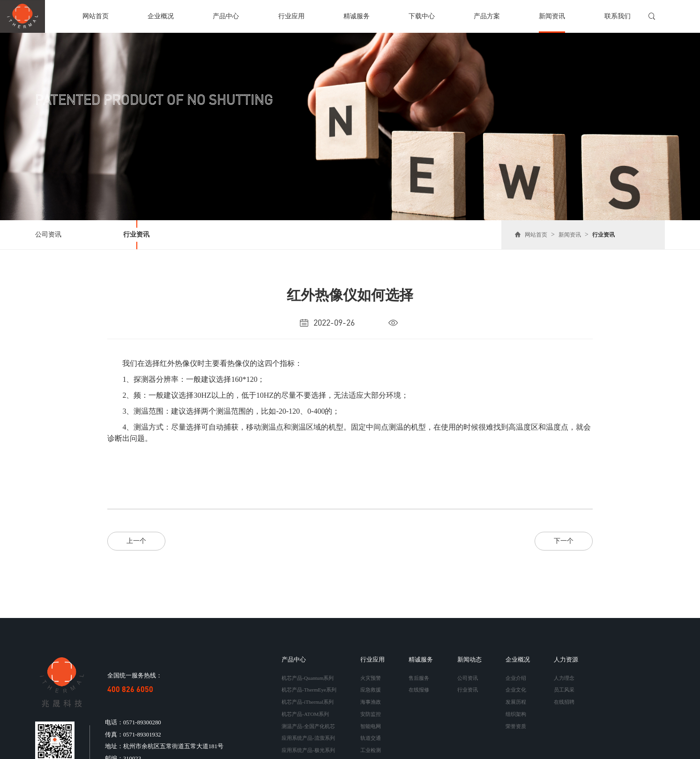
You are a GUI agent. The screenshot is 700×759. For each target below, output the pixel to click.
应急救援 (371, 687)
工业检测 (371, 742)
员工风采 (564, 687)
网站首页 (96, 16)
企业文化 (516, 687)
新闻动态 (469, 659)
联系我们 (618, 16)
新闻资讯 (552, 16)
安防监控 (371, 709)
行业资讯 (136, 234)
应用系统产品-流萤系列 (308, 731)
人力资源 (566, 659)
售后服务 (419, 677)
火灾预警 (371, 677)
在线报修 (419, 687)
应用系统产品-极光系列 (308, 742)
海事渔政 (371, 699)
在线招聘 (564, 699)
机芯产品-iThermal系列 (308, 699)
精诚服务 (357, 16)
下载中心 (422, 16)
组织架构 (516, 709)
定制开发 (371, 753)
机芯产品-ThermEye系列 (309, 687)
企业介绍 (516, 677)
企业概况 (161, 16)
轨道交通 (371, 731)
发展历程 (516, 699)
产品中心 (226, 16)
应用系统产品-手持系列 (308, 753)
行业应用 (291, 16)
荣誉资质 (516, 720)
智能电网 (371, 720)
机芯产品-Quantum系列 (308, 677)
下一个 (564, 540)
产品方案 (487, 16)
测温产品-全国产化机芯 (308, 720)
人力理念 (564, 677)
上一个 (136, 540)
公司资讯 (48, 234)
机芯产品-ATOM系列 (305, 709)
